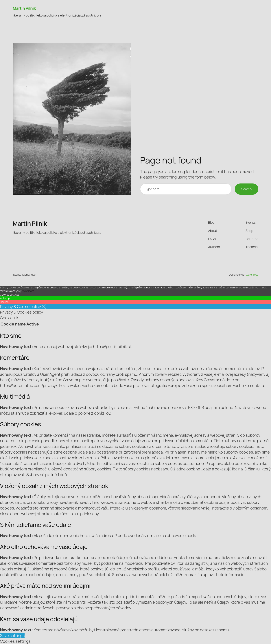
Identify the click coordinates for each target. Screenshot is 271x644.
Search (247, 189)
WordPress (252, 275)
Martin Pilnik (24, 8)
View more (28, 291)
